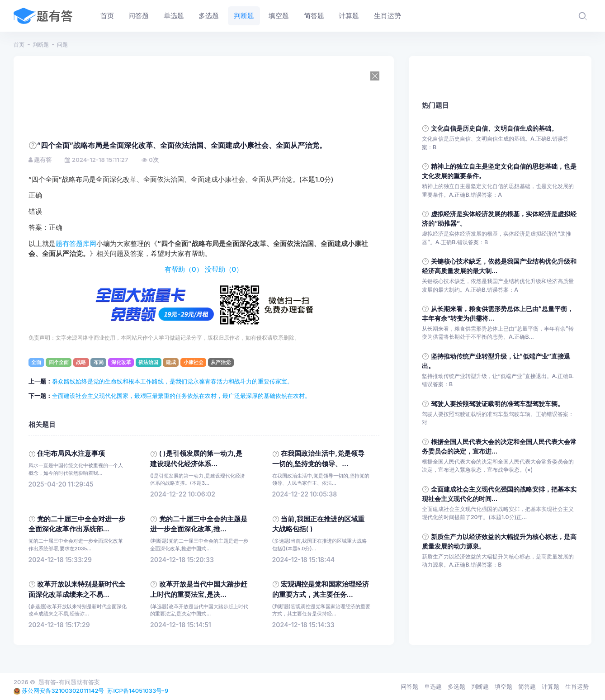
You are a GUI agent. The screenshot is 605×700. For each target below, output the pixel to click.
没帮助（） (224, 270)
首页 (19, 45)
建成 (171, 362)
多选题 (456, 686)
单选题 (433, 686)
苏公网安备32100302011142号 (63, 691)
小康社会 (194, 362)
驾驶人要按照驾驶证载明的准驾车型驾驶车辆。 (497, 404)
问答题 (409, 686)
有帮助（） (184, 270)
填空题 (503, 686)
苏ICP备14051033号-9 (138, 691)
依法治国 (148, 362)
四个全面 (59, 362)
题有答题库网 (76, 244)
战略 (81, 362)
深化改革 (121, 362)
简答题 (527, 686)
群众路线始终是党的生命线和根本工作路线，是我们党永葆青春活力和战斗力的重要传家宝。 (173, 381)
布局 (99, 362)
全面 (36, 362)
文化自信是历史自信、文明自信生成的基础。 (494, 128)
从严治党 (221, 362)
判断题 (41, 45)
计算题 (551, 686)
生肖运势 (577, 686)
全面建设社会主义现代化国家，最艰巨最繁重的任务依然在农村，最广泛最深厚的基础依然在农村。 (181, 396)
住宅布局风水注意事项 (71, 454)
